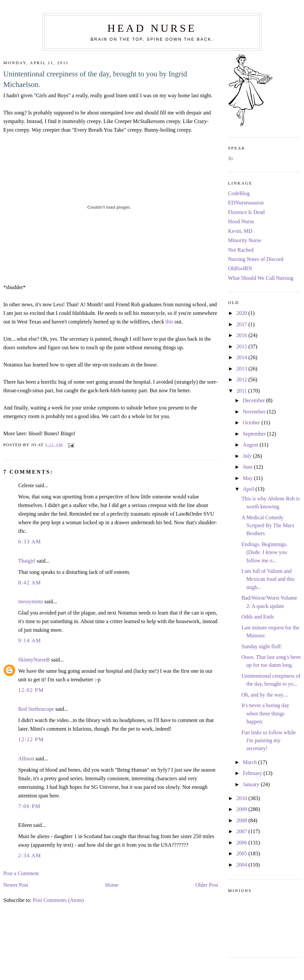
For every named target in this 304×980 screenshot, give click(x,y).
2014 (242, 358)
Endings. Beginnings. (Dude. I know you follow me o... (265, 553)
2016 (242, 335)
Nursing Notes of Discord (256, 259)
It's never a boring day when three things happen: (266, 714)
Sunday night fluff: (262, 647)
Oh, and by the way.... (265, 695)
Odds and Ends (258, 617)
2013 (242, 369)
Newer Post (16, 885)
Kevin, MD (240, 231)
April (249, 489)
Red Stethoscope (36, 709)
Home (112, 885)
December (255, 401)
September (255, 434)
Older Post (207, 885)
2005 (242, 854)
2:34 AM (30, 856)
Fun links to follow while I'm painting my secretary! (269, 741)
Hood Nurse (241, 222)
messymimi (31, 602)
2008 (242, 821)
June (248, 467)
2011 (242, 391)
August (251, 445)
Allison (26, 759)
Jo (230, 158)
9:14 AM (30, 641)
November (255, 412)
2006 (242, 843)
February (253, 773)
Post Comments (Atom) (58, 900)
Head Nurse (152, 28)
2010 (242, 798)
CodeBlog (239, 193)
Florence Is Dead (246, 212)
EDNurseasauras (246, 203)
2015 (242, 347)
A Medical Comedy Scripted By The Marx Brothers (268, 526)
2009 (242, 809)
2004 (242, 865)
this (169, 322)
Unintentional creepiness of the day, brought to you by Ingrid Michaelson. (95, 79)
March (250, 762)
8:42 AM (30, 583)
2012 (242, 380)
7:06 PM (29, 806)
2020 (242, 313)
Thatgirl (27, 561)
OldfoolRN (240, 269)
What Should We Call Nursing (261, 278)
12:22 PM (31, 740)
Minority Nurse (245, 240)
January (252, 785)
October (252, 423)
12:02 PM (31, 690)
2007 (242, 831)
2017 (242, 324)
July (248, 456)
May (248, 478)
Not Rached (241, 250)
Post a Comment (21, 873)
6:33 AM (30, 542)
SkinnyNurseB (34, 660)
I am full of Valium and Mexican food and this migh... (268, 579)
